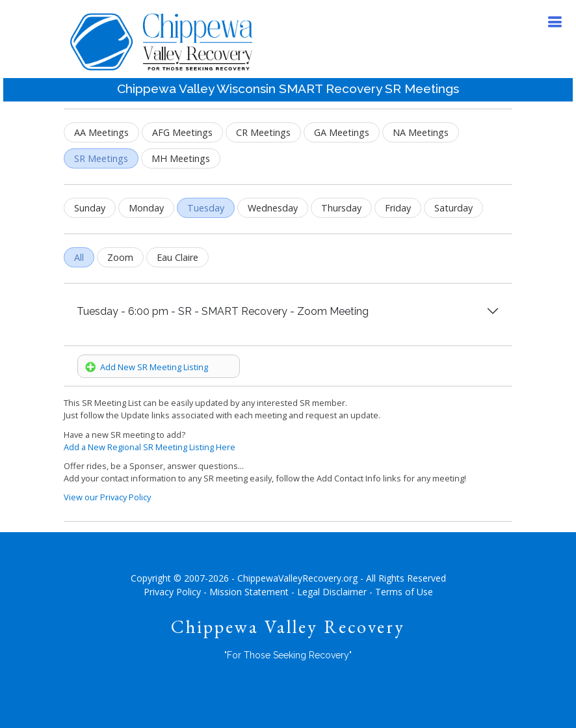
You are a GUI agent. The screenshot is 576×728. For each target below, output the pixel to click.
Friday (398, 208)
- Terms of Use (401, 592)
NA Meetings (421, 132)
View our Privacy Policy (107, 497)
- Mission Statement (246, 592)
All (79, 257)
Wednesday (273, 208)
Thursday (341, 208)
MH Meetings (181, 158)
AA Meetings (101, 132)
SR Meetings (101, 158)
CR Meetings (263, 132)
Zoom (120, 257)
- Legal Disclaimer (329, 592)
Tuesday (206, 208)
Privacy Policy (172, 592)
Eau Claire (177, 257)
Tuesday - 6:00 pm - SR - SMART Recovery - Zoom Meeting (223, 311)
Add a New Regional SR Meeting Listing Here (150, 447)
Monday (146, 208)
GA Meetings (342, 132)
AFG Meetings (182, 132)
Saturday (453, 208)
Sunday (90, 208)
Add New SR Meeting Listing (146, 367)
